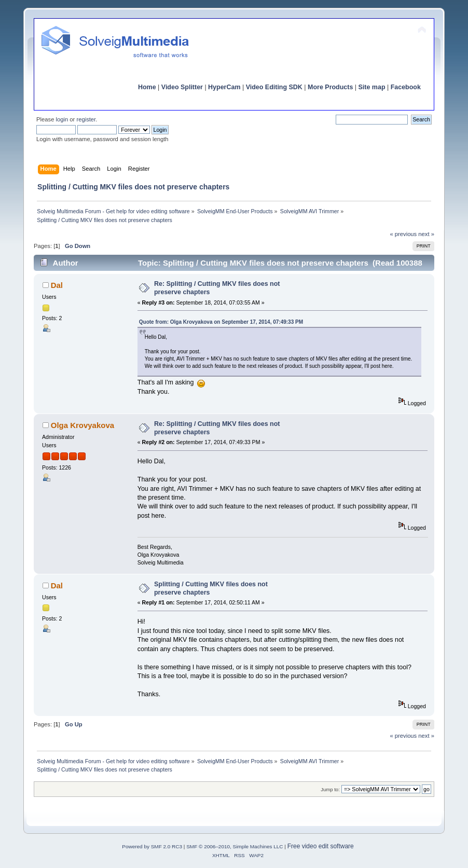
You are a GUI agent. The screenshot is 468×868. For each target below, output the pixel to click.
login (62, 119)
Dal (57, 285)
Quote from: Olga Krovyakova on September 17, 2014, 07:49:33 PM (221, 322)
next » (426, 234)
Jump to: (330, 789)
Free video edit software (321, 846)
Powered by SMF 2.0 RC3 (152, 846)
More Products (330, 87)
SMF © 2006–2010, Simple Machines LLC (235, 846)
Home (147, 87)
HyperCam (224, 87)
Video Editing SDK (274, 87)
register (86, 119)
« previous (403, 234)
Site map (372, 87)
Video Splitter (182, 87)
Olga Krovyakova (82, 425)
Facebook (406, 87)
